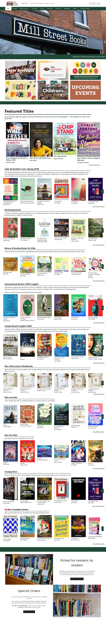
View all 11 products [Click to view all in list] (99, 394)
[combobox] (25, 3)
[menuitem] (8, 8)
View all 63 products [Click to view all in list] (99, 432)
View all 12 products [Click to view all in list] (99, 323)
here (40, 292)
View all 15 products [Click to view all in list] (99, 363)
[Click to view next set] (103, 192)
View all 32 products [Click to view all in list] (99, 245)
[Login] (93, 3)
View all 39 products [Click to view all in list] (99, 469)
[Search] (67, 3)
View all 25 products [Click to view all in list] (99, 544)
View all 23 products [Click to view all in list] (99, 207)
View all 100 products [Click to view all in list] (98, 506)
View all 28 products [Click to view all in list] (99, 281)
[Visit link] (21, 70)
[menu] (53, 8)
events (65, 117)
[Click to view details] (17, 139)
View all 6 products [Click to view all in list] (95, 165)
